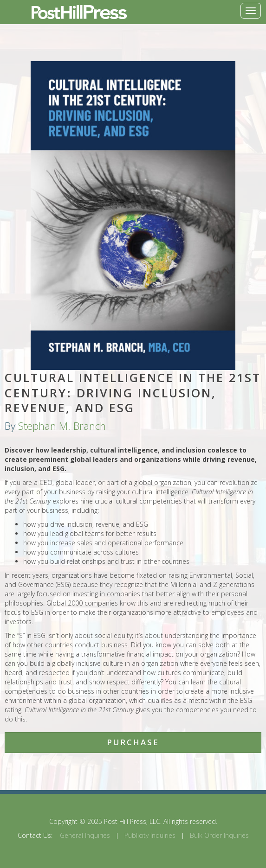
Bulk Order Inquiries (219, 835)
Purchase (133, 742)
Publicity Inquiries (150, 835)
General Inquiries (85, 835)
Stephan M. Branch (62, 426)
